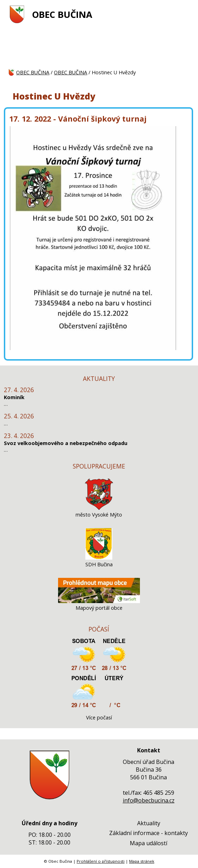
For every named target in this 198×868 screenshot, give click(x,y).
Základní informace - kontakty (148, 833)
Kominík (14, 397)
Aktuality (149, 823)
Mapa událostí (148, 843)
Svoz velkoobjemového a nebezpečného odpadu (66, 443)
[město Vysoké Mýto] (99, 508)
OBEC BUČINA (62, 15)
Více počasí (99, 717)
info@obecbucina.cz (149, 800)
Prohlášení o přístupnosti (101, 861)
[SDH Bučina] (99, 558)
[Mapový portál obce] (99, 601)
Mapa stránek (142, 861)
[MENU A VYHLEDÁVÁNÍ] (185, 14)
